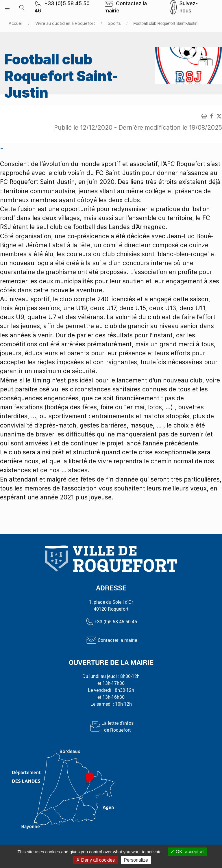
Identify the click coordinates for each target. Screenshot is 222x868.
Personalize (136, 860)
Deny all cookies (95, 860)
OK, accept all (187, 852)
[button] (7, 7)
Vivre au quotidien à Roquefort (65, 23)
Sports (114, 23)
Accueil (16, 23)
